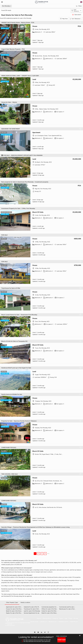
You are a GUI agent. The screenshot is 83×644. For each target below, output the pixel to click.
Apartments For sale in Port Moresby (16, 607)
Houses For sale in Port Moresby (15, 609)
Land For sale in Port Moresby (32, 611)
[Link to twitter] (45, 632)
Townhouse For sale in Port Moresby (34, 609)
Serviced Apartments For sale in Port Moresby (36, 613)
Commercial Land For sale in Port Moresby (71, 607)
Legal (66, 618)
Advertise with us (47, 618)
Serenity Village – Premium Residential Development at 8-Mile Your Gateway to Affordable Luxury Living (35, 527)
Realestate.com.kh (63, 622)
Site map (76, 618)
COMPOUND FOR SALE (9, 448)
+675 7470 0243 (11, 625)
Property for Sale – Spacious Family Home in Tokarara (19, 421)
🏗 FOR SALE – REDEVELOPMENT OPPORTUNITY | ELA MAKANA (22, 155)
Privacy (70, 618)
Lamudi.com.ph (34, 622)
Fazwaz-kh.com (74, 622)
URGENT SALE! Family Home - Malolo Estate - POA (18, 23)
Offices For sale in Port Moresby (50, 609)
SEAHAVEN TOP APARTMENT (11, 129)
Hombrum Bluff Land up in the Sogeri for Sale (16, 368)
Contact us (55, 618)
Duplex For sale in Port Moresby (15, 613)
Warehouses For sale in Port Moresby (69, 609)
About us (39, 618)
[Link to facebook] (35, 632)
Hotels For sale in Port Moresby (50, 611)
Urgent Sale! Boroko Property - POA (13, 49)
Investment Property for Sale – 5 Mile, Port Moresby (18, 208)
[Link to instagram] (48, 632)
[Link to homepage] (41, 2)
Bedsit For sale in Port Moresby (15, 611)
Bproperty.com (53, 622)
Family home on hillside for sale (12, 394)
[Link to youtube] (38, 632)
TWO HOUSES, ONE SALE (9, 474)
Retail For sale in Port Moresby (50, 613)
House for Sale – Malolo (9, 102)
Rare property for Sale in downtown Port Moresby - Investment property (25, 182)
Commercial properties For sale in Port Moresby (55, 607)
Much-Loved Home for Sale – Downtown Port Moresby (19, 315)
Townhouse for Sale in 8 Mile (11, 288)
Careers (61, 618)
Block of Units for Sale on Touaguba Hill (14, 341)
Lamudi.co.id (43, 622)
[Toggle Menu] (2, 2)
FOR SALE (4, 235)
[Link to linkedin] (42, 632)
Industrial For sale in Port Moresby (33, 607)
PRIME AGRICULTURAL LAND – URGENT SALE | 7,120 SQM (20, 76)
